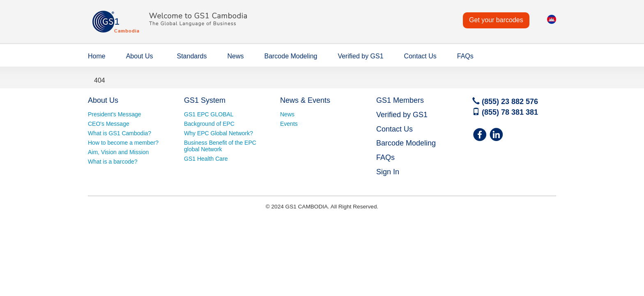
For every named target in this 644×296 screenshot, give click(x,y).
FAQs (465, 56)
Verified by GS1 (360, 56)
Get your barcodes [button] (496, 20)
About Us (140, 56)
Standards (192, 56)
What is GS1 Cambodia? (120, 133)
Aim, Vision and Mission (118, 152)
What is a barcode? (113, 162)
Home (97, 56)
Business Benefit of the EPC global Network (220, 146)
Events (289, 124)
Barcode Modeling (291, 56)
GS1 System (205, 100)
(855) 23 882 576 (505, 102)
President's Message (115, 114)
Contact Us (420, 56)
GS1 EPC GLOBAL (209, 114)
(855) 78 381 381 (505, 112)
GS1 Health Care (206, 159)
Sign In (388, 172)
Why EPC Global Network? (218, 133)
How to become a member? (123, 143)
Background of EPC (209, 124)
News (235, 56)
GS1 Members (400, 100)
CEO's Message (109, 124)
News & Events (305, 100)
